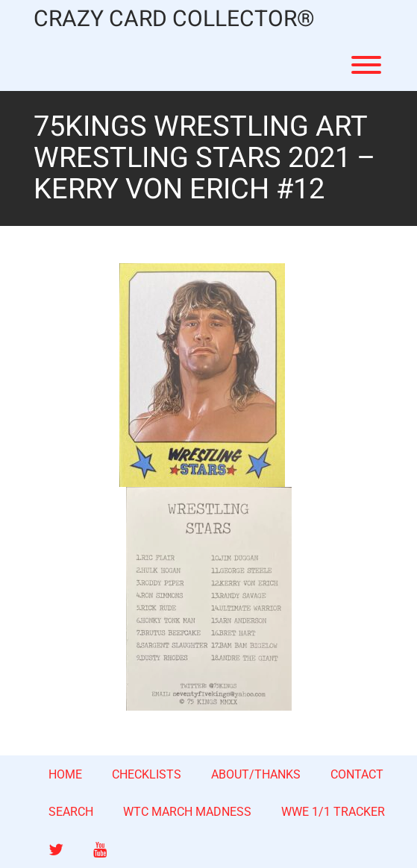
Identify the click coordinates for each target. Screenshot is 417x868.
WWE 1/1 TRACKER (333, 812)
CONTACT (357, 774)
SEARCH (71, 812)
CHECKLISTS (147, 774)
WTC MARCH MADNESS (187, 812)
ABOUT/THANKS (256, 774)
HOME (65, 774)
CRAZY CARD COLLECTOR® (174, 20)
